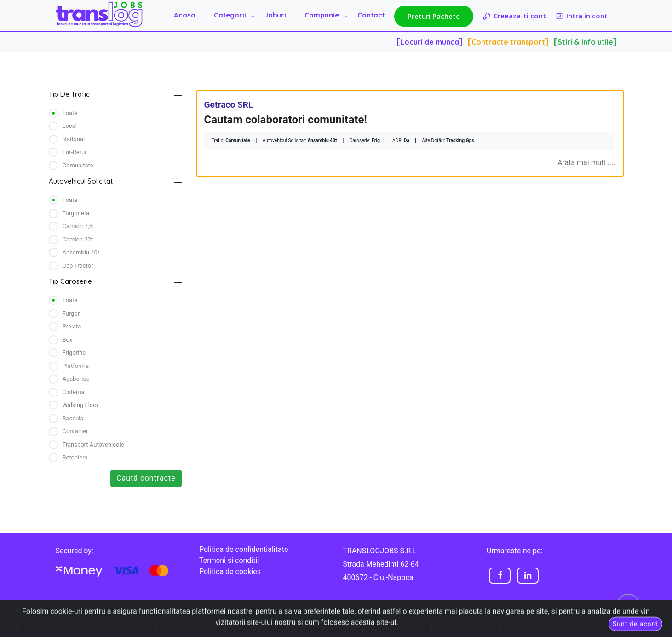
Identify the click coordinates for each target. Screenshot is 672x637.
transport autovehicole (93, 445)
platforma (76, 366)
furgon (72, 313)
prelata (72, 326)
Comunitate (78, 165)
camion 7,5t (78, 226)
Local (70, 126)
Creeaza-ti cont (514, 16)
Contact (371, 15)
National (74, 139)
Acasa (185, 15)
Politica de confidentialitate (244, 549)
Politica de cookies (230, 571)
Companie (322, 15)
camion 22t (78, 239)
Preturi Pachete (434, 16)
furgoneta (76, 213)
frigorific (74, 353)
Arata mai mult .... (586, 163)
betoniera (75, 457)
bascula (73, 418)
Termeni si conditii (229, 560)
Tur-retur (75, 152)
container (75, 431)
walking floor (81, 405)
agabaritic (76, 379)
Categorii (230, 15)
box (68, 340)
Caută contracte (146, 478)
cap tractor (78, 266)
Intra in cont (581, 16)
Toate (70, 113)
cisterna (74, 392)
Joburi (275, 15)
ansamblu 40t (81, 252)
